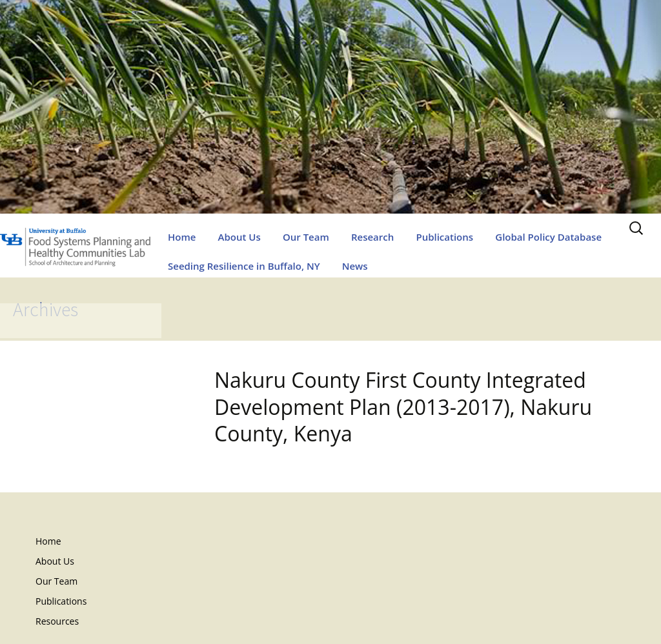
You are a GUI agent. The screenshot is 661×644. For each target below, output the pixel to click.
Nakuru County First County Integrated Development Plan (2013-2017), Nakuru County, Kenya (403, 407)
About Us (239, 237)
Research (372, 237)
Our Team (306, 237)
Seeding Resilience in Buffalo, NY (244, 266)
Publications (444, 237)
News (355, 266)
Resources (57, 621)
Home (182, 237)
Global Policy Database (548, 237)
